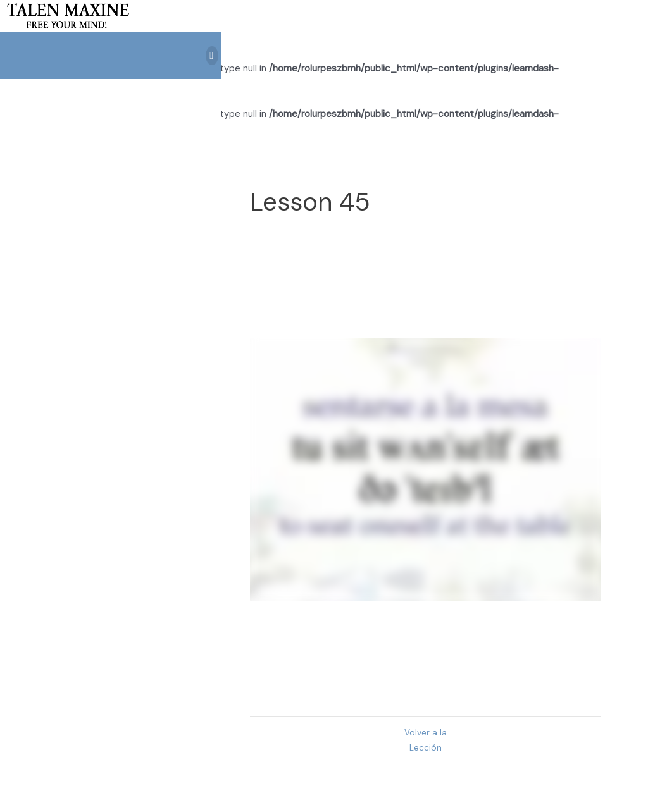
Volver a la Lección (426, 740)
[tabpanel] (425, 469)
